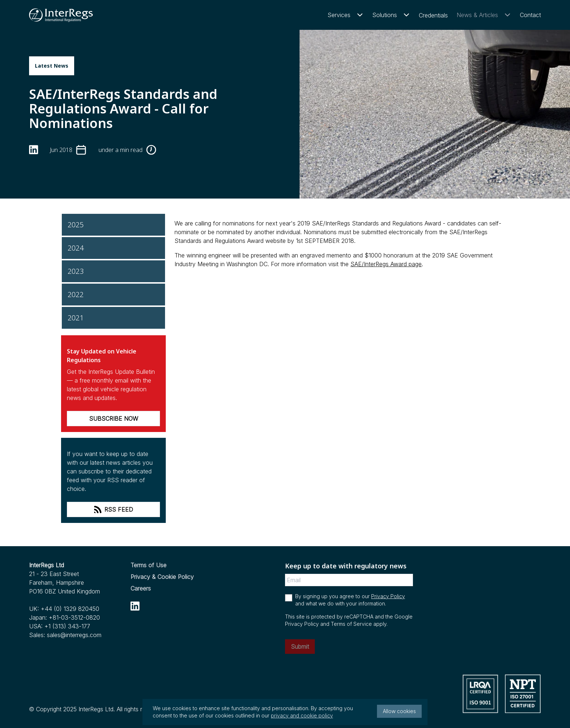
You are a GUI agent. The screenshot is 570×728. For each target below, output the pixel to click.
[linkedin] (34, 150)
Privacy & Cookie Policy (162, 577)
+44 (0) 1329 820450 (70, 609)
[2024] (113, 248)
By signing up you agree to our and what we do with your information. (350, 600)
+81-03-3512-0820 (74, 617)
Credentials (433, 15)
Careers (141, 588)
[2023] (113, 271)
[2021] (113, 318)
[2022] (113, 295)
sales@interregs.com (74, 635)
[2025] (113, 225)
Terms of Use (148, 565)
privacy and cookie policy (302, 715)
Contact (530, 15)
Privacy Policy (388, 596)
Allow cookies (399, 711)
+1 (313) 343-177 (67, 626)
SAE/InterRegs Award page (386, 264)
